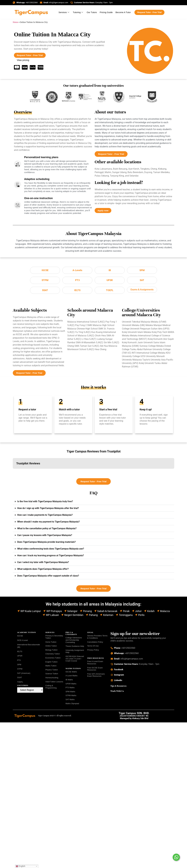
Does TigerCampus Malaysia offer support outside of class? (48, 577)
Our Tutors (92, 12)
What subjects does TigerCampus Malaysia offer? (43, 570)
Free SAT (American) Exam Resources (96, 676)
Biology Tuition (51, 651)
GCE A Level (22, 641)
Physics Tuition (52, 671)
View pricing (23, 60)
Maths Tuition (51, 667)
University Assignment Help (75, 652)
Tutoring (78, 12)
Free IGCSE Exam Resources (95, 670)
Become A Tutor (123, 12)
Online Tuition (51, 647)
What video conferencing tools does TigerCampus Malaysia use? (51, 550)
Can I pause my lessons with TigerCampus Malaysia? (45, 536)
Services (64, 12)
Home (15, 22)
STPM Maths (71, 697)
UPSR (20, 657)
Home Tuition (51, 643)
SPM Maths (70, 693)
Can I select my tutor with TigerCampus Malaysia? (43, 563)
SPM (19, 666)
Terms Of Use (93, 647)
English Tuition (51, 663)
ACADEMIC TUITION (26, 634)
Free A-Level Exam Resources (95, 664)
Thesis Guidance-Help (75, 647)
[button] (13, 473)
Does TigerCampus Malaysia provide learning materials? (46, 543)
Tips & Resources (118, 687)
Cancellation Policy (95, 643)
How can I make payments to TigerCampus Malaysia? (45, 516)
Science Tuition (52, 675)
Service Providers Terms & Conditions (97, 638)
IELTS (20, 653)
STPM (20, 670)
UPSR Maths (71, 685)
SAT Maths (70, 701)
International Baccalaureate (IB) (28, 647)
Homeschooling (52, 679)
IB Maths (69, 681)
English (21, 866)
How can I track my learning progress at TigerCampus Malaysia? (51, 557)
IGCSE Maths (71, 673)
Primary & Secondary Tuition (54, 638)
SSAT (19, 679)
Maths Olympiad (72, 705)
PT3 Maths (70, 689)
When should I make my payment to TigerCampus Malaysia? (48, 523)
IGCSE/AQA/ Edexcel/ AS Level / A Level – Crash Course (75, 660)
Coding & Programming (51, 688)
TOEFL (20, 683)
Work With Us (117, 692)
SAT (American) (24, 674)
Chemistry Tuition (53, 655)
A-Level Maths (71, 677)
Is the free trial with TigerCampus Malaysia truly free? (45, 503)
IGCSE (20, 637)
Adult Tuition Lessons (54, 683)
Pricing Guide (106, 12)
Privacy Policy (93, 651)
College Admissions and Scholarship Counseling (74, 641)
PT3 (19, 661)
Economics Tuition (53, 659)
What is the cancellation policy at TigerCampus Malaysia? (47, 530)
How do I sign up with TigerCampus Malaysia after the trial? (48, 509)
